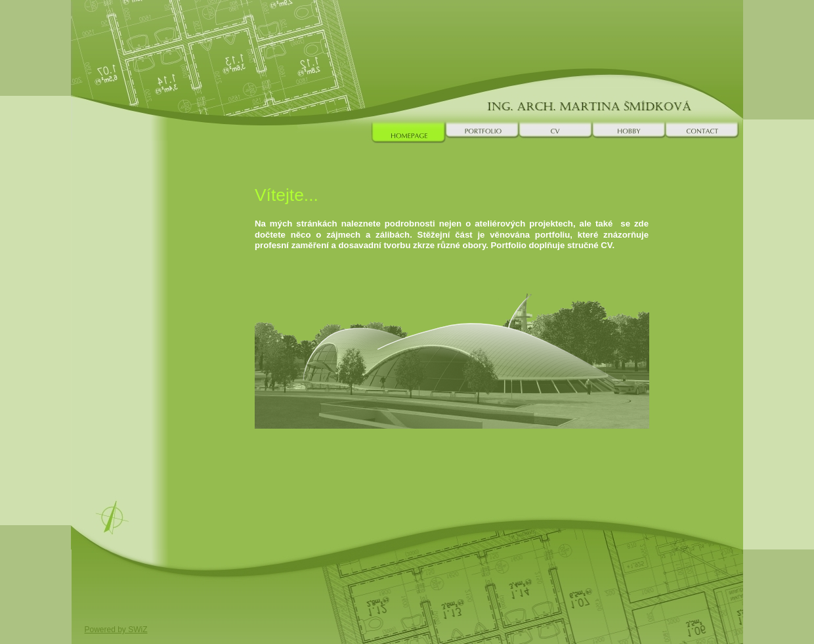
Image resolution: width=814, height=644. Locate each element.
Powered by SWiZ (116, 630)
